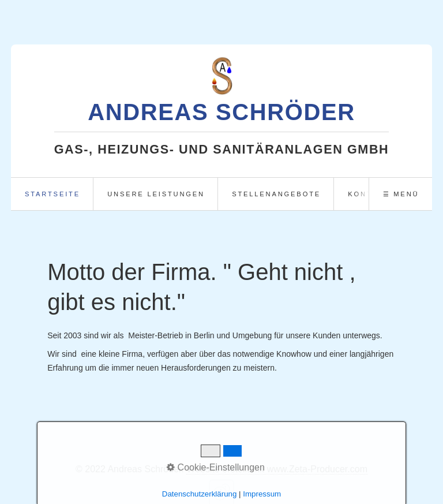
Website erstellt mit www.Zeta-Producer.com (277, 469)
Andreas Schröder (221, 112)
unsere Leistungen (156, 194)
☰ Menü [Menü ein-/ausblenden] (401, 194)
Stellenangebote (276, 194)
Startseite (52, 194)
